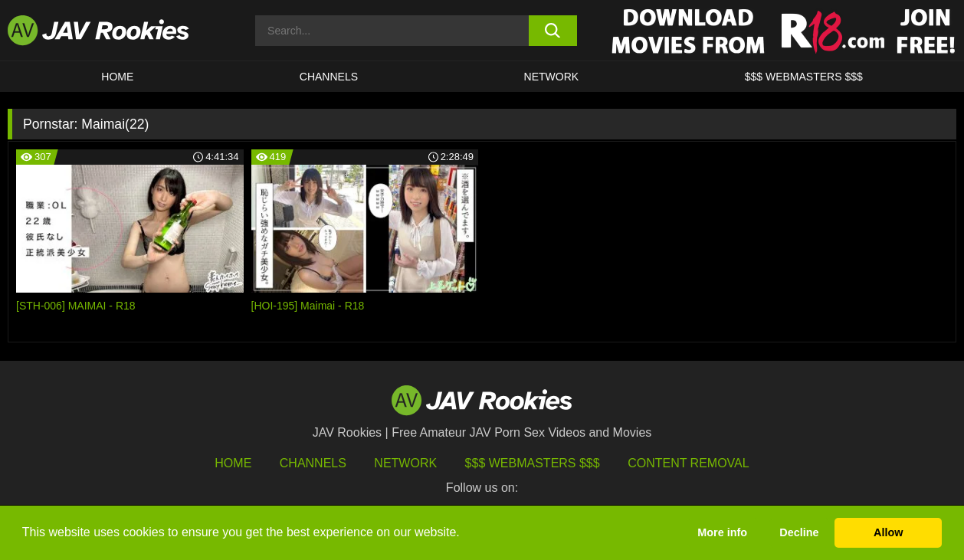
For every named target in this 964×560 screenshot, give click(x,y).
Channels (329, 77)
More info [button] (722, 532)
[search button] (553, 31)
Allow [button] (888, 532)
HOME (117, 77)
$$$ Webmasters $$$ (533, 463)
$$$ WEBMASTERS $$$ (804, 77)
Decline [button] (799, 532)
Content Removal (689, 463)
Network (552, 77)
